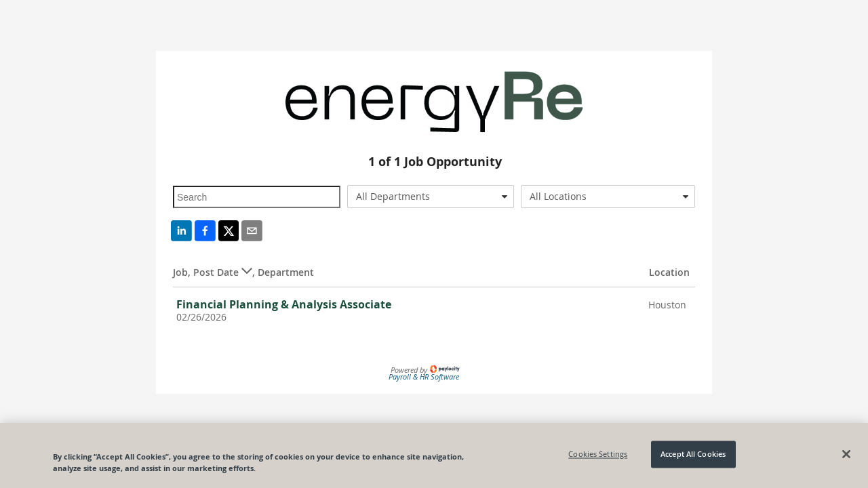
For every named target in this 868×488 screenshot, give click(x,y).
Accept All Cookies (693, 454)
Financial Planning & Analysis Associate (284, 304)
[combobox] (431, 197)
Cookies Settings (598, 454)
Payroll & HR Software (424, 377)
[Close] (846, 454)
